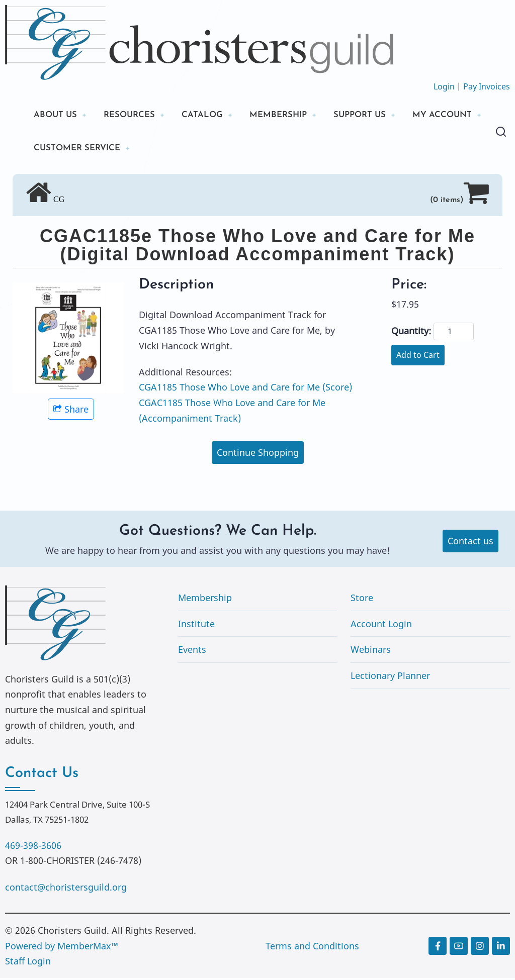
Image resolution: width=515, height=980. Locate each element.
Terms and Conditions (312, 948)
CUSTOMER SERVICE (172, 150)
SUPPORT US (377, 115)
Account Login (381, 626)
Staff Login (28, 963)
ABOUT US (57, 115)
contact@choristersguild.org (66, 889)
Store (362, 600)
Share (71, 411)
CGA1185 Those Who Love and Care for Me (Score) (245, 389)
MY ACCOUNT (66, 150)
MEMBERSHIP (291, 115)
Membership (205, 600)
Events (192, 652)
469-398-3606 (33, 847)
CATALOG (211, 115)
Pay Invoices (487, 86)
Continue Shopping (258, 454)
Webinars (371, 652)
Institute (196, 626)
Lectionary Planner (390, 678)
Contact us (470, 543)
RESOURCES (135, 115)
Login (444, 86)
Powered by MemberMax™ (62, 948)
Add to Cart (418, 357)
